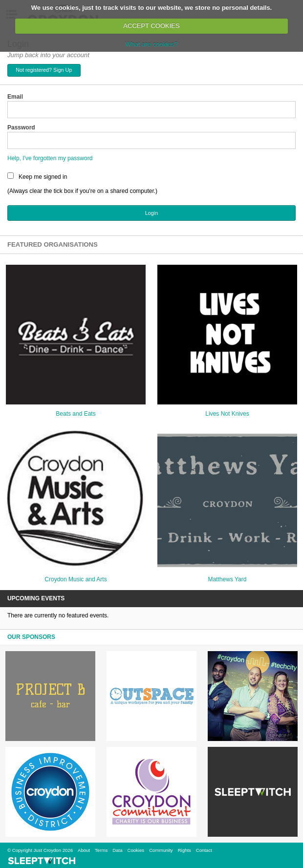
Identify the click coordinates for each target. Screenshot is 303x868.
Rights (184, 850)
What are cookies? (151, 44)
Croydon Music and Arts (76, 579)
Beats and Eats (76, 414)
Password (21, 127)
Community (161, 850)
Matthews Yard (227, 579)
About (84, 850)
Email (15, 97)
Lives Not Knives (227, 414)
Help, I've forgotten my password (50, 158)
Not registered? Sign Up (44, 70)
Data (117, 850)
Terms (101, 850)
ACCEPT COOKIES (151, 26)
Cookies (136, 850)
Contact (204, 850)
